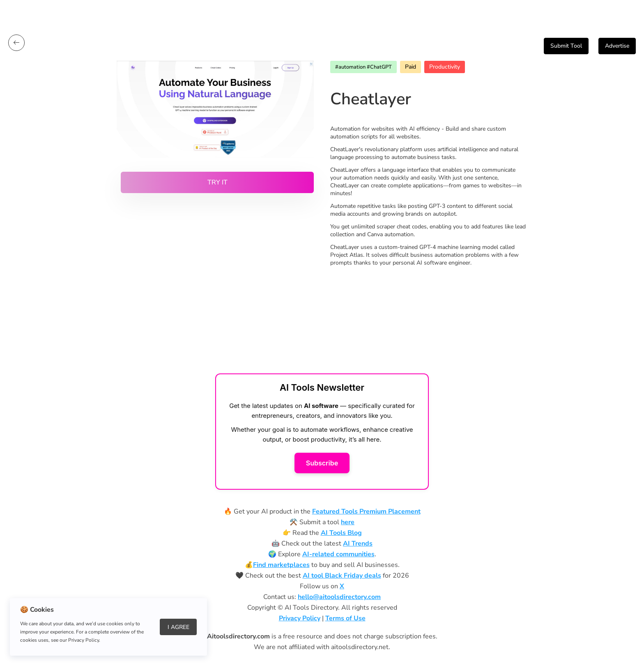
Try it (217, 182)
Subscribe (322, 463)
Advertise (617, 46)
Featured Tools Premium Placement (366, 511)
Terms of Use (345, 618)
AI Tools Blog (341, 533)
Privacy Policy (300, 618)
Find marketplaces (281, 565)
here (348, 522)
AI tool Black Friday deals (342, 576)
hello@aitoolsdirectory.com (339, 597)
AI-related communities (338, 554)
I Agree (178, 627)
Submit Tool (566, 46)
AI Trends (358, 544)
